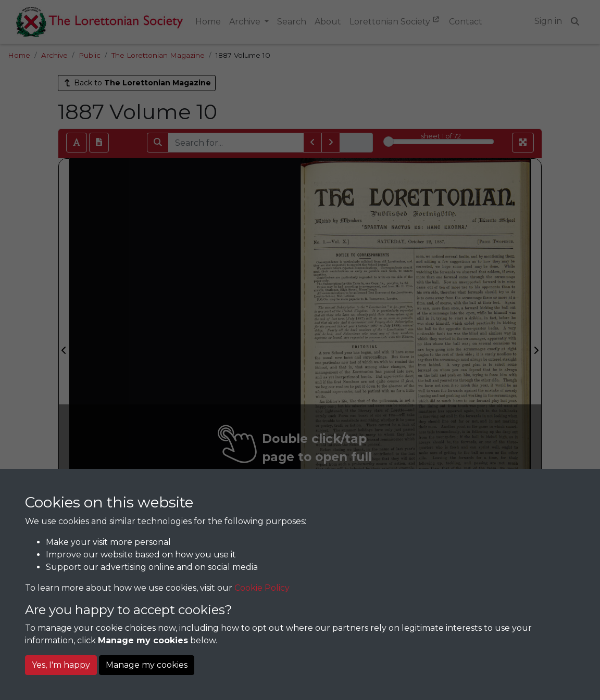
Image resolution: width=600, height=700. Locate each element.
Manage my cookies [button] (147, 665)
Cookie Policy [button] (262, 588)
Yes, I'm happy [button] (61, 665)
